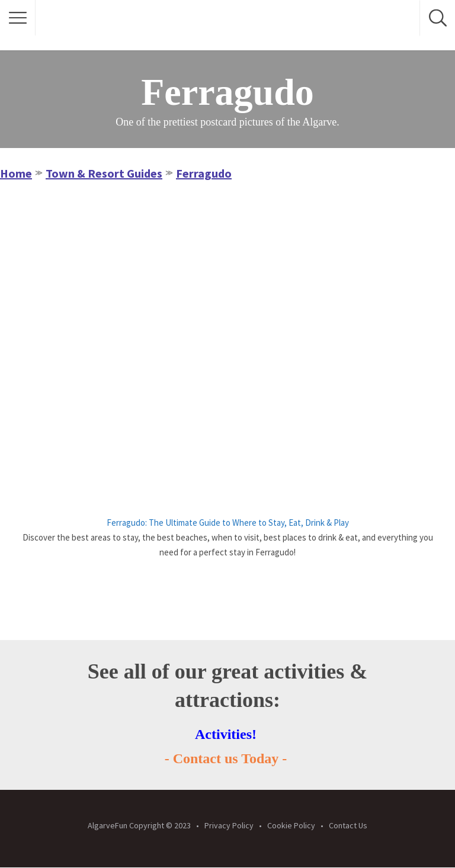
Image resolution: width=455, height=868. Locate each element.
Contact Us (348, 825)
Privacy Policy (229, 825)
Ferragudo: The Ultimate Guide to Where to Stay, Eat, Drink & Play (228, 523)
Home (16, 173)
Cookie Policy (291, 825)
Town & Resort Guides (104, 173)
